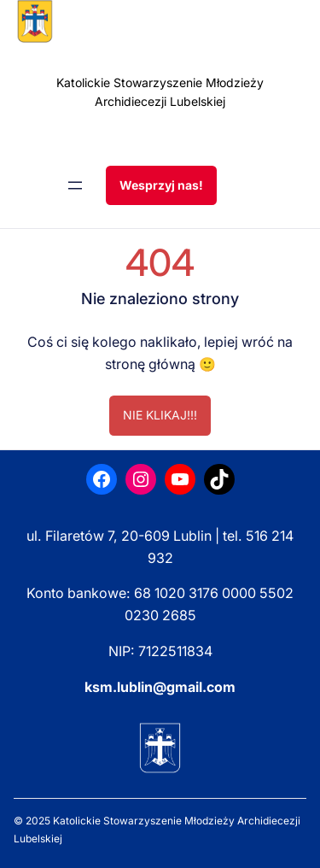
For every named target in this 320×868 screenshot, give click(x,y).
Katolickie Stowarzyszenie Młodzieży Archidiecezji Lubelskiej (160, 92)
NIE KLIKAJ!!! (160, 415)
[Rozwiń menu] (75, 185)
